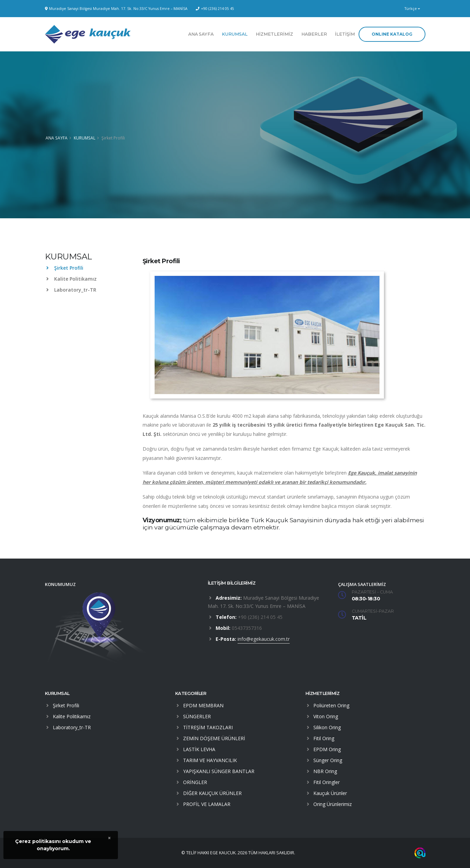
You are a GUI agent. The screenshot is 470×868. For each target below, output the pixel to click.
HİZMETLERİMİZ (274, 34)
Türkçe (412, 9)
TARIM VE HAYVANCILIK (210, 760)
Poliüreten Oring (331, 705)
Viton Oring (326, 716)
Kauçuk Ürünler (330, 793)
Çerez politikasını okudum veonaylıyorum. (53, 845)
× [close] (109, 838)
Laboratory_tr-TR (71, 290)
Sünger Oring (328, 760)
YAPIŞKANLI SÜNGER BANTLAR (219, 771)
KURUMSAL (235, 34)
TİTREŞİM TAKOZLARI (208, 727)
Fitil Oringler (327, 782)
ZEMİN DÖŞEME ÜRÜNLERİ (214, 738)
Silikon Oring (327, 727)
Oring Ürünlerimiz (333, 804)
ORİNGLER (195, 782)
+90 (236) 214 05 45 (218, 9)
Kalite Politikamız (71, 279)
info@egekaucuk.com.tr (264, 639)
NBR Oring (325, 771)
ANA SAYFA (201, 34)
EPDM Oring (327, 749)
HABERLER (314, 34)
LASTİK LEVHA (199, 749)
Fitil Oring (324, 738)
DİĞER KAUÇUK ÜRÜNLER (212, 793)
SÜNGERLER (197, 716)
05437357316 (247, 628)
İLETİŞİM (345, 34)
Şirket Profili (65, 268)
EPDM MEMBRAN (203, 705)
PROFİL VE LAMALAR (207, 804)
